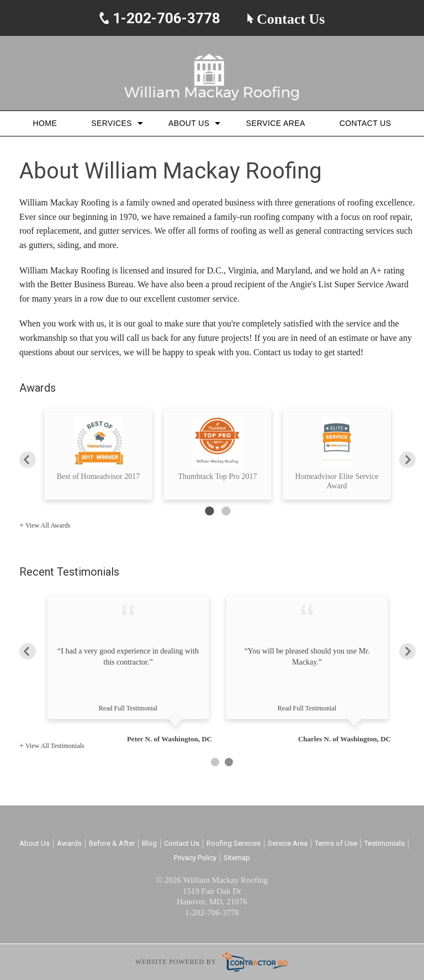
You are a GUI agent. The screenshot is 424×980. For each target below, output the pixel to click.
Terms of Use (336, 843)
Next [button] (407, 459)
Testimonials (385, 843)
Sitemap (237, 858)
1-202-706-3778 (165, 19)
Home (45, 123)
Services (112, 123)
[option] (98, 454)
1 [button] (209, 511)
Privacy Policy (195, 858)
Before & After (112, 843)
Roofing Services (234, 843)
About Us (189, 123)
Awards (69, 843)
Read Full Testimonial (128, 708)
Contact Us (286, 19)
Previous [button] (28, 459)
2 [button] (226, 511)
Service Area (275, 123)
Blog (149, 843)
